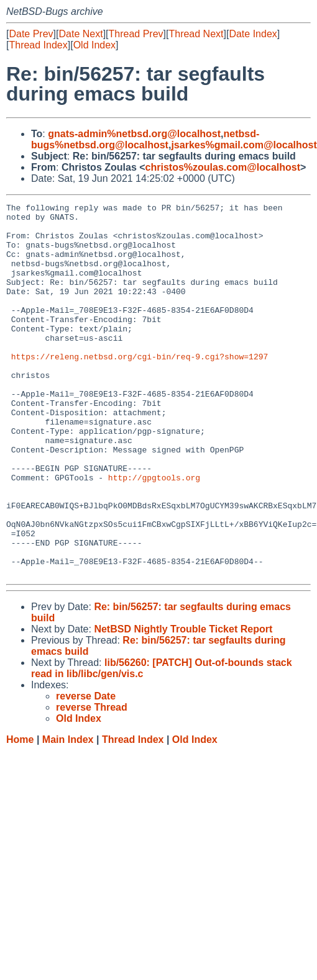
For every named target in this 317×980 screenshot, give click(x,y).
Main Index (68, 814)
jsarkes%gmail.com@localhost (244, 145)
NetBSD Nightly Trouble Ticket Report (183, 704)
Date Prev (31, 34)
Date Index (253, 34)
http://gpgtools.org (154, 533)
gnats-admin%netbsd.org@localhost (134, 134)
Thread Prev (136, 34)
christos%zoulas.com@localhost (223, 167)
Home (20, 814)
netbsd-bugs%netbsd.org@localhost (145, 139)
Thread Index (38, 45)
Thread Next (196, 34)
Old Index (94, 45)
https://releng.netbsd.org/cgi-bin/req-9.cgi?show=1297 (140, 388)
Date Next (80, 34)
